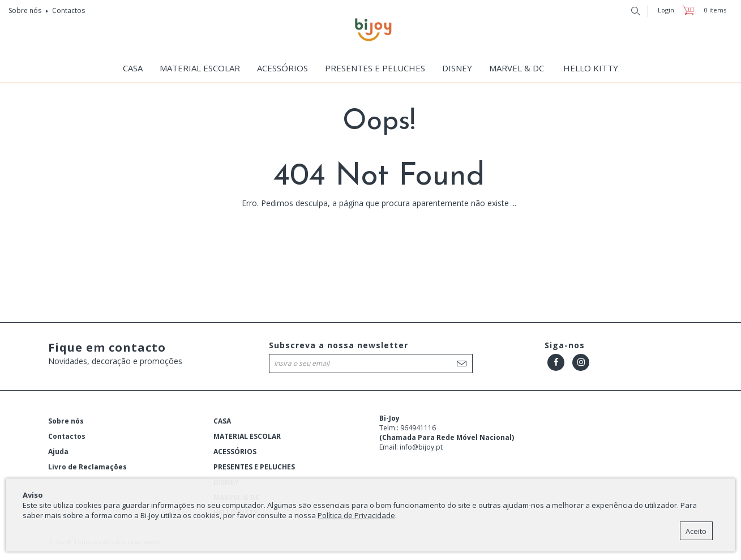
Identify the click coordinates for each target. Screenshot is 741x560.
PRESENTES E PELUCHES (375, 68)
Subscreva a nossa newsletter (339, 345)
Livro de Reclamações (87, 467)
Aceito (696, 531)
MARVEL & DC (517, 68)
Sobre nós (25, 10)
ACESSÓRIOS (282, 68)
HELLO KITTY (591, 68)
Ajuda (58, 452)
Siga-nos (565, 345)
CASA (133, 68)
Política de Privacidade (356, 515)
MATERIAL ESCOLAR (200, 68)
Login (666, 10)
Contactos (68, 10)
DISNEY (457, 68)
